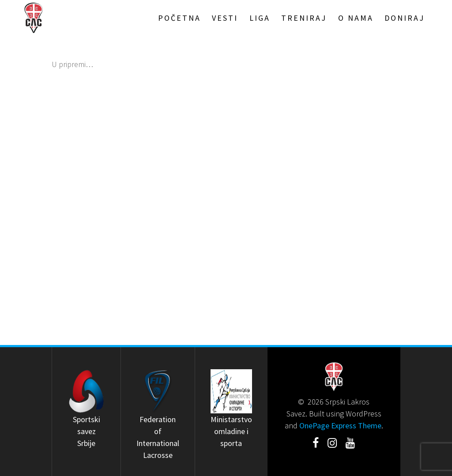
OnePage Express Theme (340, 425)
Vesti (225, 18)
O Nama (356, 18)
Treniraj (304, 18)
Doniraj (405, 18)
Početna (179, 18)
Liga (260, 18)
